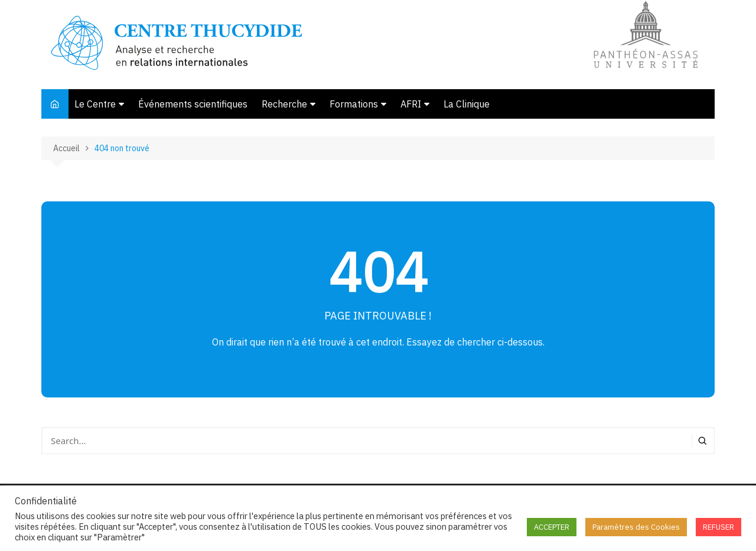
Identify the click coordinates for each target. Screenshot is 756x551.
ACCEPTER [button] (552, 527)
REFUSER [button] (718, 527)
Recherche (284, 104)
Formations (354, 104)
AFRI (411, 104)
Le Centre (95, 104)
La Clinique (467, 104)
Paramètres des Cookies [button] (636, 527)
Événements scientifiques (193, 104)
